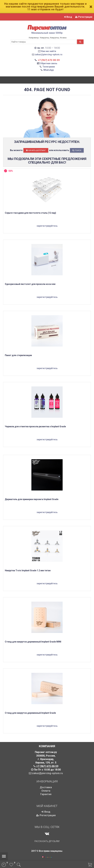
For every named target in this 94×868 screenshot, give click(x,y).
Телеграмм (49, 67)
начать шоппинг (36, 150)
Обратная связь (49, 63)
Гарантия (46, 794)
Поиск (77, 150)
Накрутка (44, 38)
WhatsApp (49, 70)
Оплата (46, 791)
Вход (68, 17)
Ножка (63, 38)
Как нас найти (49, 51)
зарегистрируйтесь (47, 226)
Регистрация (84, 17)
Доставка (46, 787)
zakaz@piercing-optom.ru (49, 54)
